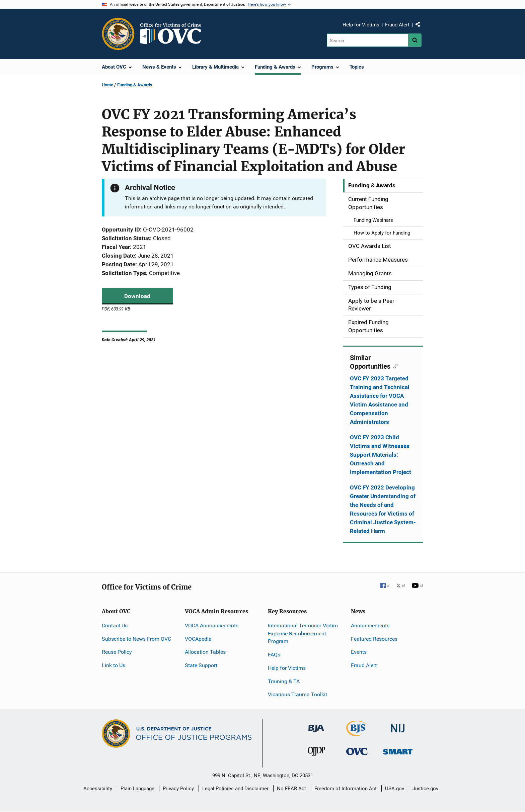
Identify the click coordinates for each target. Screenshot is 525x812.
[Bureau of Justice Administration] (316, 725)
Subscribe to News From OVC (136, 639)
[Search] (367, 40)
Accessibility (98, 789)
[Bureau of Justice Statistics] (357, 733)
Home (107, 85)
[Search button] (415, 40)
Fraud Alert (397, 25)
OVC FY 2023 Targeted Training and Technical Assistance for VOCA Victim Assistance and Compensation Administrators (380, 400)
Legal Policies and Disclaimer (235, 789)
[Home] (173, 34)
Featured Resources (374, 639)
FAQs (274, 655)
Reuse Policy (117, 652)
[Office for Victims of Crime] (357, 751)
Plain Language (137, 789)
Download (137, 296)
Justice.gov (425, 789)
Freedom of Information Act (346, 789)
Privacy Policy (178, 789)
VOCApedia (198, 639)
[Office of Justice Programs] (118, 34)
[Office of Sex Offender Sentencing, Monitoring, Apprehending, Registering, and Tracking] (398, 750)
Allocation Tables (205, 652)
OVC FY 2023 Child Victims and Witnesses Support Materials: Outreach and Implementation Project (381, 455)
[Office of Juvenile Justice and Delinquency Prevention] (316, 753)
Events (359, 652)
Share (420, 26)
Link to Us (114, 665)
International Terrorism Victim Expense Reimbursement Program (303, 634)
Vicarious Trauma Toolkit (297, 694)
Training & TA (284, 681)
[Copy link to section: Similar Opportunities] (394, 366)
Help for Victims (361, 25)
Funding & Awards (135, 85)
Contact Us (115, 625)
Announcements (370, 625)
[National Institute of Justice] (398, 726)
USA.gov (395, 789)
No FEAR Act (291, 789)
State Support (201, 665)
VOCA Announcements (212, 625)
